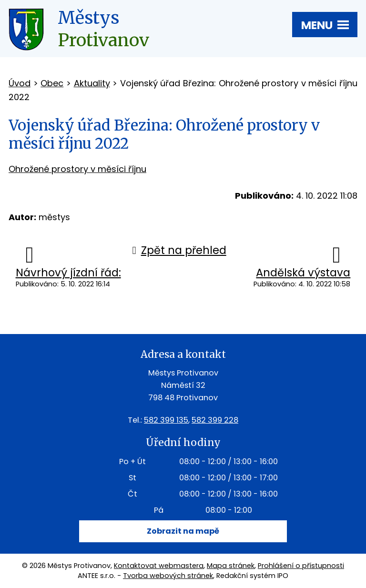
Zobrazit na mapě (183, 531)
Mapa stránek (231, 566)
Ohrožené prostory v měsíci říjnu (77, 169)
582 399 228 (215, 420)
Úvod (20, 83)
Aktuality (92, 83)
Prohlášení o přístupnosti (301, 566)
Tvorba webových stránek (168, 576)
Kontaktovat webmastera (159, 566)
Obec (52, 83)
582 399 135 (166, 420)
